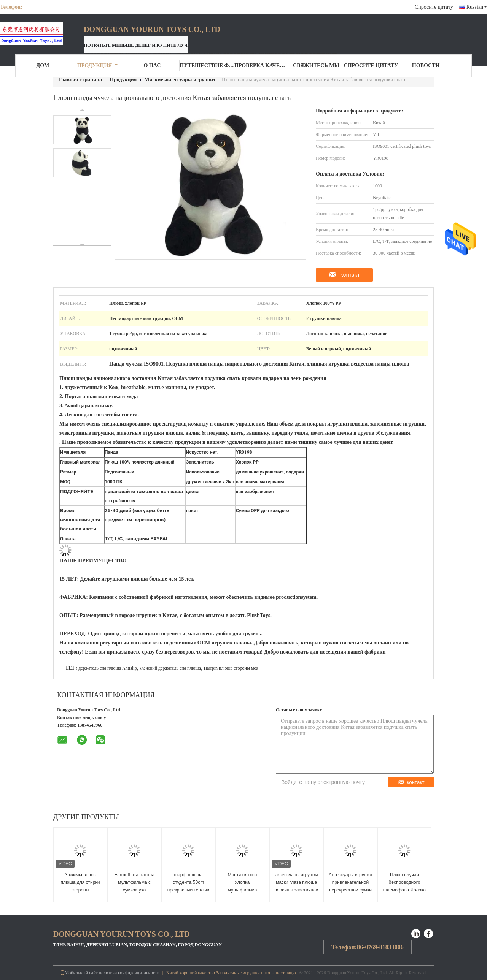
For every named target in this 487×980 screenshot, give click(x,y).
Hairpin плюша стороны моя (231, 668)
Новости (426, 66)
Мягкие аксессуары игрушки (180, 80)
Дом (43, 66)
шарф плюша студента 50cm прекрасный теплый (189, 882)
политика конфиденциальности (129, 973)
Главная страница (80, 80)
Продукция (98, 66)
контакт (350, 275)
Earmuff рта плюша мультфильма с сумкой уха (134, 882)
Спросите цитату (434, 7)
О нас (152, 66)
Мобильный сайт (79, 973)
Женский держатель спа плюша (170, 668)
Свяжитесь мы (316, 66)
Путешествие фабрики (207, 66)
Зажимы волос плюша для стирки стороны (80, 882)
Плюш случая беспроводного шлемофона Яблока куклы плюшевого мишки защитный (404, 890)
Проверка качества (262, 66)
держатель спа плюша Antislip (107, 668)
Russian (477, 7)
